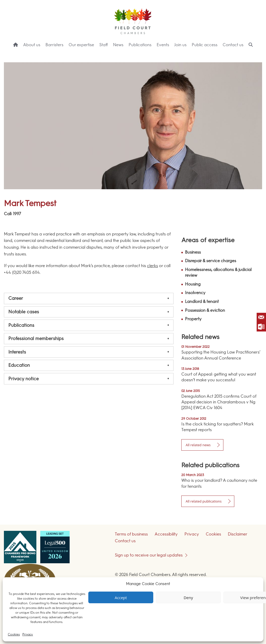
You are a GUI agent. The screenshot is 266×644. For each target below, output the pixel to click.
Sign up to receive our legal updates (149, 555)
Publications (140, 45)
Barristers (54, 45)
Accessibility (166, 534)
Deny (188, 598)
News (118, 45)
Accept (121, 598)
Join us (180, 45)
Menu (253, 55)
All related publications (204, 501)
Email (261, 317)
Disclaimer (238, 534)
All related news (198, 445)
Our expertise (81, 45)
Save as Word (261, 327)
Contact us (233, 45)
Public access (205, 45)
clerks (152, 266)
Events (163, 45)
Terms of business (131, 534)
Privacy (28, 634)
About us (32, 45)
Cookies (14, 634)
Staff (104, 45)
